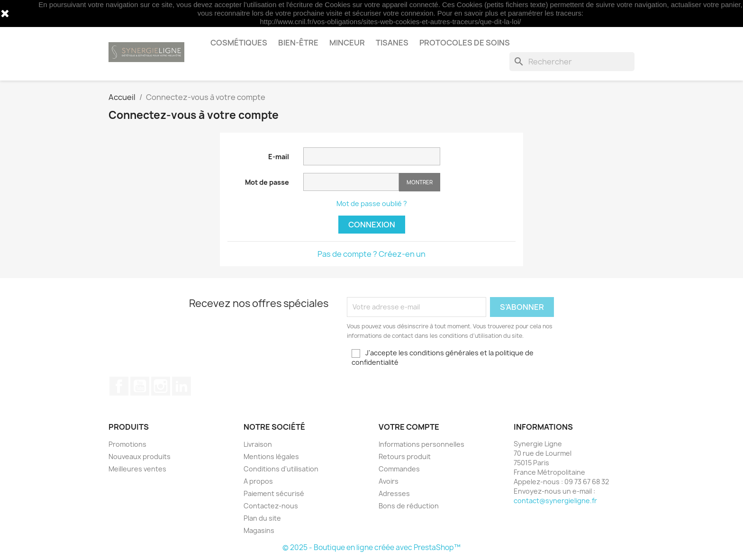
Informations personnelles (421, 444)
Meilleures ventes (137, 469)
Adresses (394, 493)
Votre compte (409, 427)
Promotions (127, 444)
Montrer (420, 182)
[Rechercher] (572, 62)
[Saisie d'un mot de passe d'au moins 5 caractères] (351, 182)
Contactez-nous (271, 506)
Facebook (119, 386)
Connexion (372, 225)
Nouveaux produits (140, 456)
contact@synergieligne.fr (555, 501)
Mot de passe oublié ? (372, 203)
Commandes (399, 469)
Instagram (161, 386)
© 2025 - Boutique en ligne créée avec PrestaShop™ (371, 547)
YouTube (140, 386)
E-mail (279, 157)
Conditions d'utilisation (281, 469)
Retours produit (405, 456)
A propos (258, 481)
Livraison (258, 444)
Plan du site (262, 518)
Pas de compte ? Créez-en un (371, 254)
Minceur (347, 43)
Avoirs (389, 481)
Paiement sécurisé (274, 493)
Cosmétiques (239, 43)
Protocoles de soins (465, 43)
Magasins (259, 530)
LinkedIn (181, 386)
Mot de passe (267, 182)
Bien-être (298, 43)
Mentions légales (271, 456)
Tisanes (392, 43)
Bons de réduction (409, 506)
